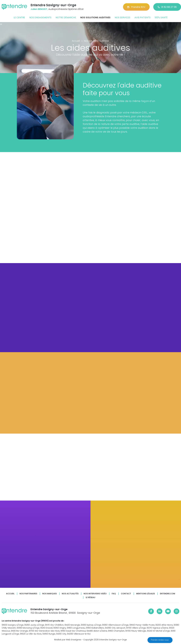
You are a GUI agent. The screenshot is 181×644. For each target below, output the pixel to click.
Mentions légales (146, 594)
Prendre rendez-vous (160, 640)
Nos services (122, 17)
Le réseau (90, 597)
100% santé (161, 17)
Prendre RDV (136, 7)
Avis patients (142, 17)
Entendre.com (167, 594)
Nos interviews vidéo (95, 594)
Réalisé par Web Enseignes (68, 640)
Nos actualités (70, 594)
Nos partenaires (28, 594)
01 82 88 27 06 (167, 7)
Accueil (10, 594)
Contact (126, 594)
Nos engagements (40, 17)
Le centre (19, 17)
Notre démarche (66, 17)
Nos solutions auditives (95, 17)
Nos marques (49, 594)
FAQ (114, 594)
